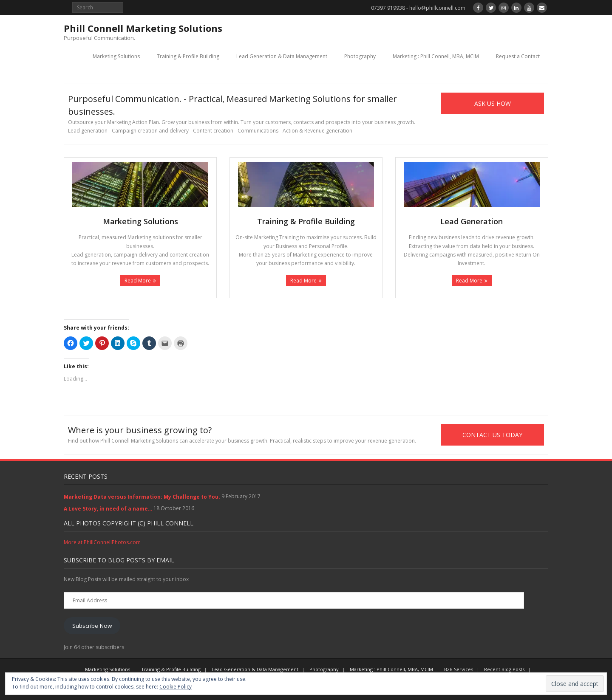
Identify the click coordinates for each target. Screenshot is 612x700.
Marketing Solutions (116, 56)
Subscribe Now (92, 626)
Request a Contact (518, 56)
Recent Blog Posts (504, 669)
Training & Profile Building (188, 56)
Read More (138, 281)
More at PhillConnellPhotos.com (102, 542)
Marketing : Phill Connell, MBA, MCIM (436, 56)
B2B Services (459, 669)
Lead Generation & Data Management (282, 56)
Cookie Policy (176, 687)
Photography (360, 56)
